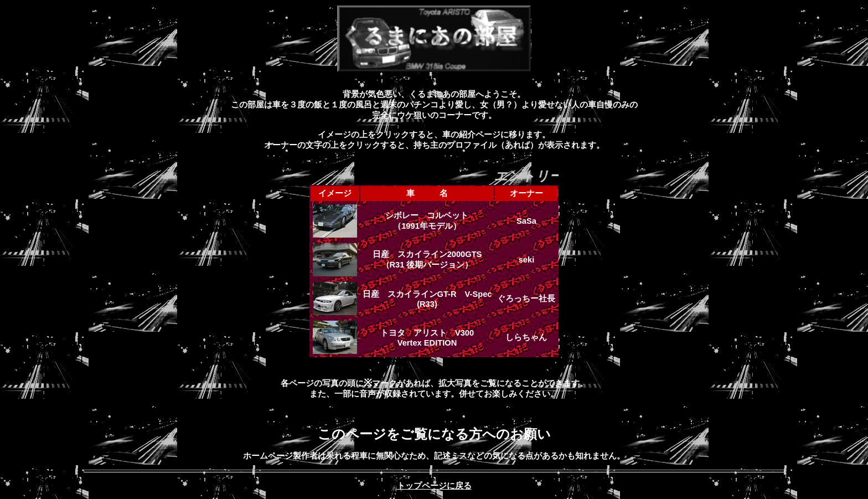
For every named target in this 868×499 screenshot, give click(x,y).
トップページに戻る (434, 486)
